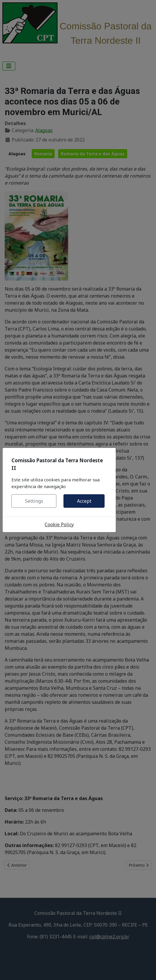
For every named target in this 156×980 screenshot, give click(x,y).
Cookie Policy (59, 524)
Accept (84, 501)
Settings (34, 501)
